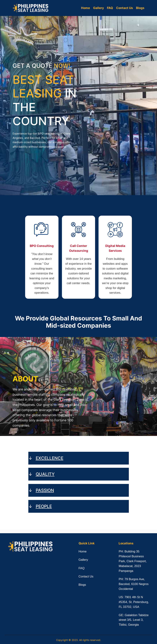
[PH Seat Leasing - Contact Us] (112, 105)
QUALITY (45, 474)
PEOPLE (44, 506)
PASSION (45, 490)
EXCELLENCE (50, 458)
